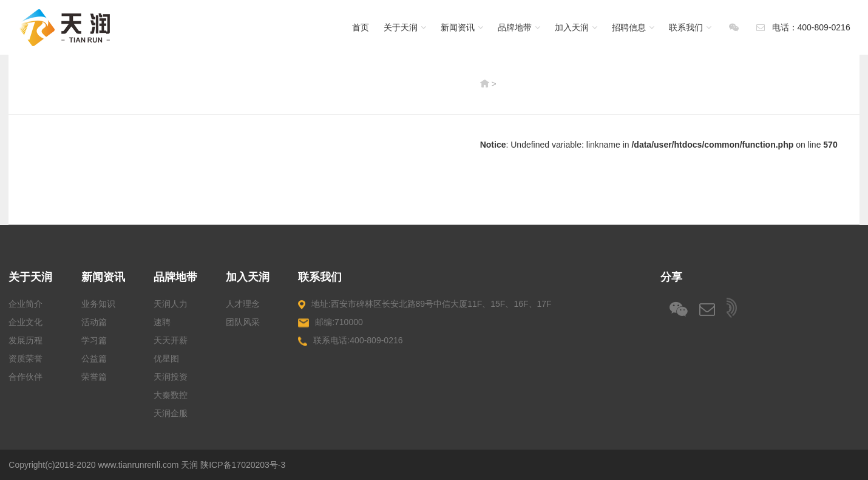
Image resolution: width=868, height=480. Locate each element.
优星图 (166, 358)
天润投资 (171, 377)
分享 (671, 277)
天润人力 (171, 304)
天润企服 (171, 413)
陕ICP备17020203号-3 (243, 465)
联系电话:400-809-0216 (350, 341)
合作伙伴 (25, 377)
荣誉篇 (94, 377)
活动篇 (94, 322)
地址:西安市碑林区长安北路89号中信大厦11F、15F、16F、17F (425, 304)
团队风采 (243, 322)
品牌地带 (519, 27)
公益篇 (94, 358)
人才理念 (243, 304)
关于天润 (405, 27)
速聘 (162, 322)
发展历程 (25, 340)
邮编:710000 (330, 322)
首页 (361, 27)
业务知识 (98, 304)
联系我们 (690, 27)
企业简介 (25, 304)
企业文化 (25, 322)
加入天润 (576, 27)
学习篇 (94, 340)
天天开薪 (171, 340)
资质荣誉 (25, 358)
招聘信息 (633, 27)
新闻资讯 (462, 27)
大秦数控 (171, 395)
